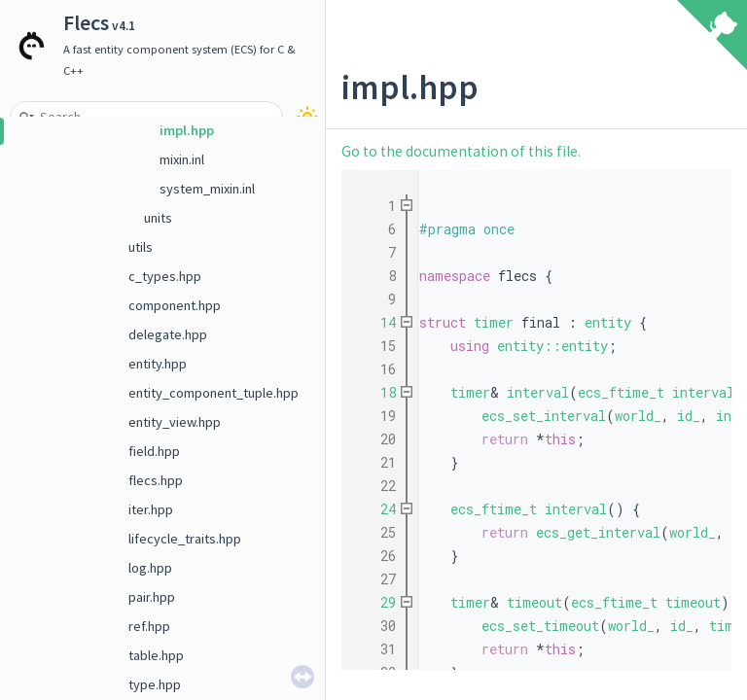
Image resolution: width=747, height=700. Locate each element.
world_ (638, 416)
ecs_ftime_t (621, 392)
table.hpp (156, 655)
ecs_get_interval (598, 532)
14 (376, 322)
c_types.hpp (165, 276)
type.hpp (155, 684)
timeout (534, 602)
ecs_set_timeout (540, 626)
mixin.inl (182, 159)
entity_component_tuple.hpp (213, 393)
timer (494, 322)
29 (376, 602)
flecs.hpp (156, 480)
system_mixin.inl (207, 189)
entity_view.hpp (175, 422)
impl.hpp (187, 130)
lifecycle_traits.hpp (185, 539)
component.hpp (175, 305)
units (158, 218)
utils (141, 247)
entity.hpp (158, 364)
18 (376, 392)
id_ (689, 416)
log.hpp (150, 568)
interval (538, 392)
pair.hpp (152, 597)
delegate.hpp (168, 334)
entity (608, 322)
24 (376, 509)
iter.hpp (151, 509)
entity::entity (552, 346)
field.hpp (154, 451)
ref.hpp (149, 626)
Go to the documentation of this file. (461, 151)
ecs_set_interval (544, 416)
